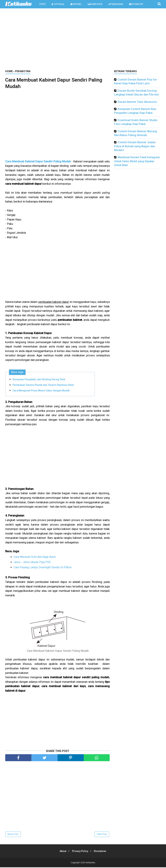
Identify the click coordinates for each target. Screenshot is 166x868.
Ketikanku (90, 863)
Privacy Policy (80, 852)
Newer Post (13, 835)
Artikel (76, 4)
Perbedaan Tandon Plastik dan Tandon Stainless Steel (43, 386)
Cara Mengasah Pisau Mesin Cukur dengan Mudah (41, 391)
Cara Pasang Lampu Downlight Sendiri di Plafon (43, 568)
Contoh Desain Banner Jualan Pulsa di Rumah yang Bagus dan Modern (135, 146)
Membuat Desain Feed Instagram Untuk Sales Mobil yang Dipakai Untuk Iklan (137, 161)
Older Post (102, 835)
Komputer (95, 4)
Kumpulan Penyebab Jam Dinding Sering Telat (39, 380)
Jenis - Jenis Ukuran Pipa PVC (32, 563)
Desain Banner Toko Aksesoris (137, 102)
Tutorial (58, 4)
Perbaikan (116, 4)
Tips (43, 4)
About (62, 852)
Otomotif (136, 4)
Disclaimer (101, 852)
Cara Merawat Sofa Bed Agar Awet (35, 558)
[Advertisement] (83, 40)
